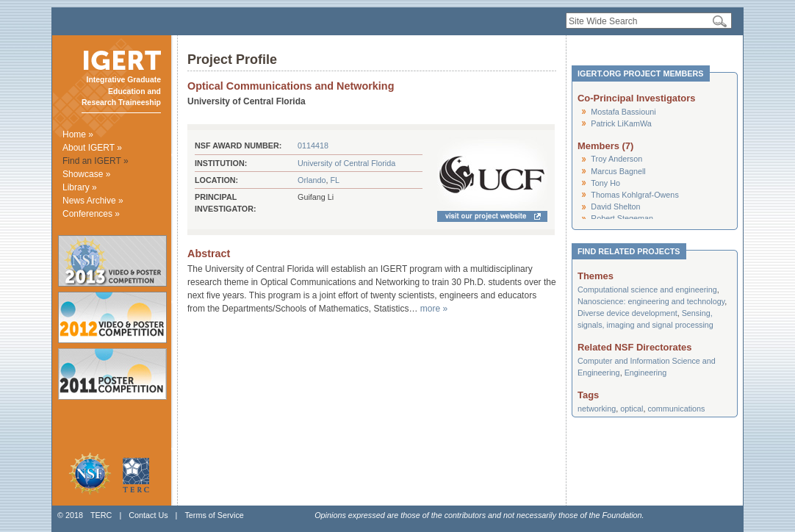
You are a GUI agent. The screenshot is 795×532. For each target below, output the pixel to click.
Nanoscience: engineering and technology (651, 301)
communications (676, 409)
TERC (101, 515)
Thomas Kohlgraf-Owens (634, 195)
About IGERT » (92, 148)
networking (597, 409)
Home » (78, 134)
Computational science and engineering (647, 290)
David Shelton (615, 206)
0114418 (313, 145)
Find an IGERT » (96, 161)
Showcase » (86, 174)
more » (434, 309)
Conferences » (91, 214)
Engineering (646, 373)
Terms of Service (214, 515)
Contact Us (148, 515)
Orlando (312, 180)
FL (335, 180)
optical (632, 409)
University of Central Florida (346, 163)
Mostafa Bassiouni (623, 112)
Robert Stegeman (622, 218)
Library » (80, 187)
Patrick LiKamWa (621, 123)
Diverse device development (627, 313)
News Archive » (93, 201)
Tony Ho (605, 183)
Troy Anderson (616, 159)
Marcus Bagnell (618, 171)
